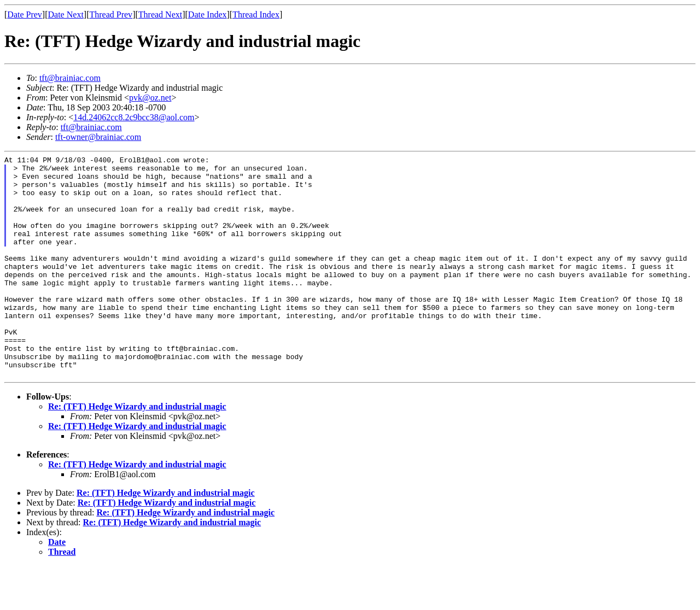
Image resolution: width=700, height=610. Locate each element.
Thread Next (160, 14)
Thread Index (256, 14)
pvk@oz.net (150, 98)
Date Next (66, 14)
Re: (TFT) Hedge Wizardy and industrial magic (137, 451)
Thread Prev (111, 14)
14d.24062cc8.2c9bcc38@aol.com (134, 117)
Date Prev (25, 14)
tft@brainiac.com (70, 78)
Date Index (208, 14)
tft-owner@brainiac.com (98, 137)
